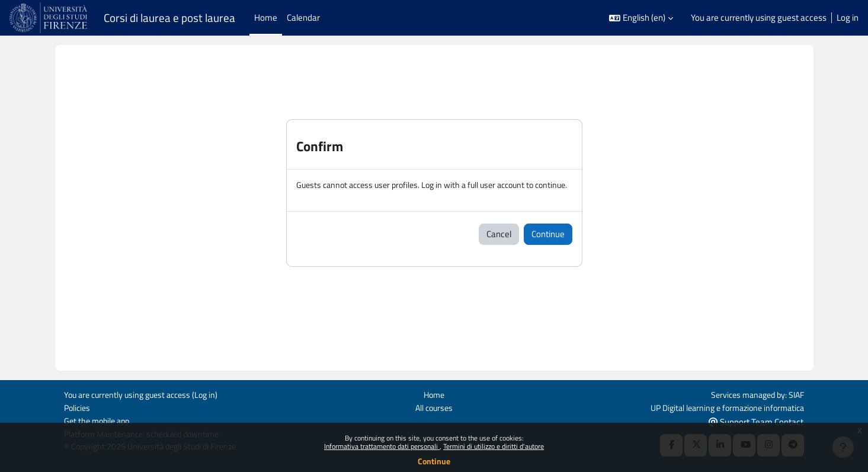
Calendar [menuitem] (303, 17)
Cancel (499, 248)
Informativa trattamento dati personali (382, 446)
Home (434, 393)
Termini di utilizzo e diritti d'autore (494, 446)
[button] (641, 18)
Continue (434, 461)
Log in (848, 18)
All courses (434, 406)
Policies (78, 406)
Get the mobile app (99, 420)
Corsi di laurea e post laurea (169, 18)
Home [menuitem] (266, 17)
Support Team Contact (756, 421)
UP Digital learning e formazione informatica (721, 406)
